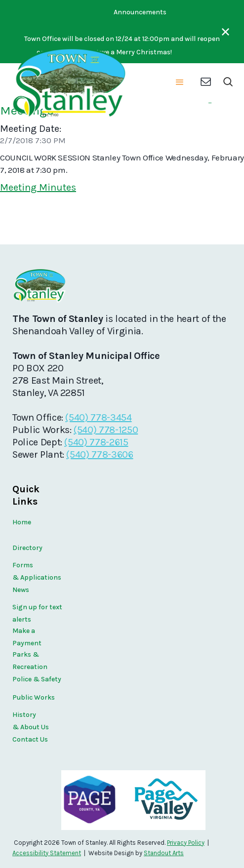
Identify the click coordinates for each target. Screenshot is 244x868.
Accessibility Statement (47, 853)
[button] (180, 83)
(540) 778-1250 (106, 430)
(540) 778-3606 (100, 454)
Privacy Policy (186, 843)
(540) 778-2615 (96, 442)
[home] (68, 83)
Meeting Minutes (38, 187)
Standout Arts (164, 853)
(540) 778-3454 (98, 417)
